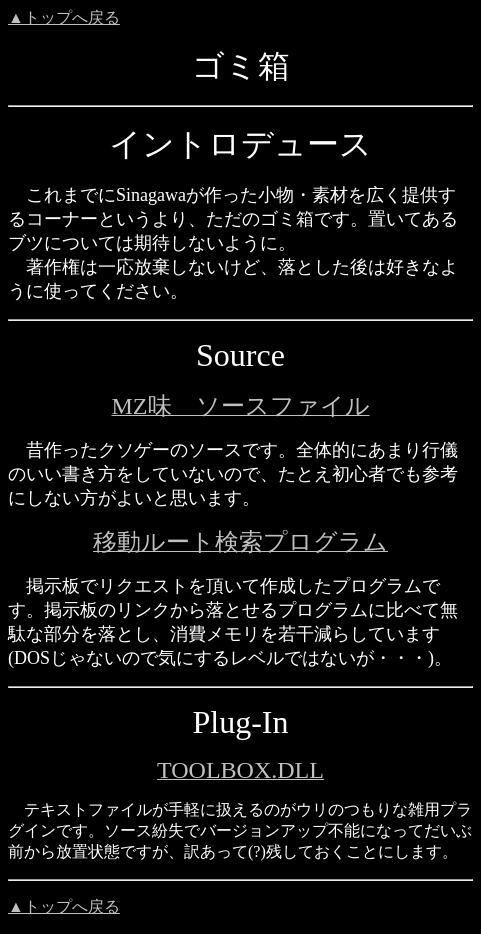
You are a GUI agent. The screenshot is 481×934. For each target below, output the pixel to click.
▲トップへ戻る (64, 17)
